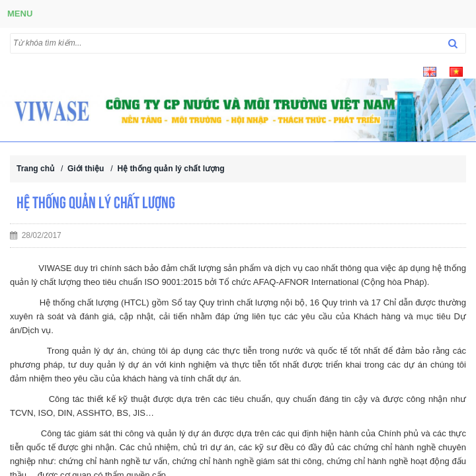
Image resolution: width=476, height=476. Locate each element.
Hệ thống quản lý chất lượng (171, 169)
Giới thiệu (86, 169)
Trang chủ (35, 169)
